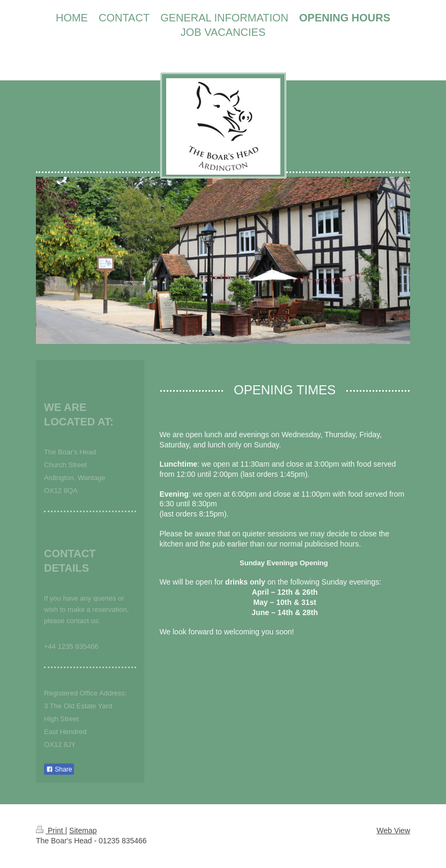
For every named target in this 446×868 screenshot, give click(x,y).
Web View (393, 830)
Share (59, 769)
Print (51, 830)
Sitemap (83, 830)
